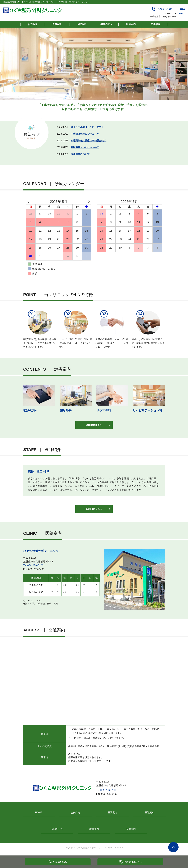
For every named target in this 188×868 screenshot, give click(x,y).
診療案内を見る (94, 426)
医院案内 (82, 24)
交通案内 (155, 24)
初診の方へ (106, 24)
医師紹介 (57, 24)
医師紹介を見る (94, 510)
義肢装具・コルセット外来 (85, 147)
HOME (39, 814)
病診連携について (80, 154)
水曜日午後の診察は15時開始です (89, 141)
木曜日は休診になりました (85, 134)
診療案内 (131, 24)
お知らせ (33, 24)
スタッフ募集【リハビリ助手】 (87, 127)
